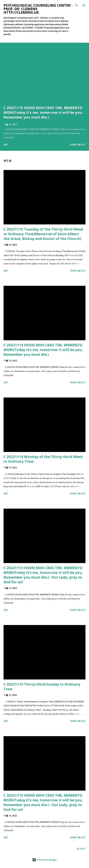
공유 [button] (6, 144)
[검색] (77, 5)
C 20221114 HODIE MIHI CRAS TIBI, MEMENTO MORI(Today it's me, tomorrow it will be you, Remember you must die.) (43, 350)
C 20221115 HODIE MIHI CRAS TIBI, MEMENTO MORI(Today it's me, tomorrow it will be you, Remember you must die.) (43, 112)
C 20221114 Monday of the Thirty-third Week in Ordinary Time (43, 459)
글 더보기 (81, 849)
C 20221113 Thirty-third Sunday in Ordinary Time (42, 686)
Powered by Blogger (45, 860)
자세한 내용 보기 (78, 144)
